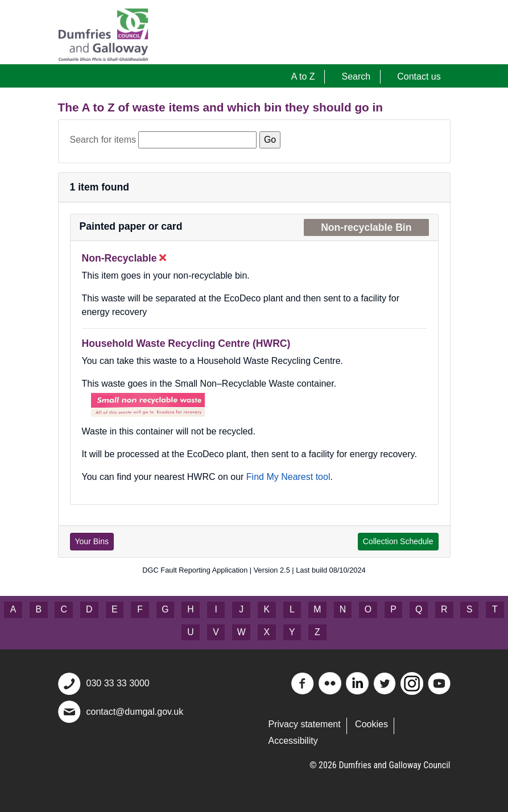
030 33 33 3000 (118, 683)
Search (356, 76)
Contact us (419, 76)
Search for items (103, 140)
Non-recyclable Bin (366, 227)
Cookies (371, 724)
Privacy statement (305, 724)
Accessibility (293, 741)
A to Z (303, 76)
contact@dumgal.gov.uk (135, 712)
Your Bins (92, 541)
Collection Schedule (398, 541)
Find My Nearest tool (288, 477)
